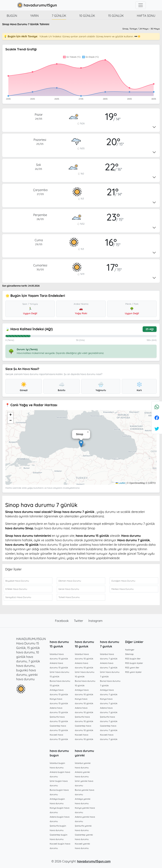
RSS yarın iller (132, 668)
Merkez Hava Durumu (122, 589)
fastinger (130, 650)
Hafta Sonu (146, 16)
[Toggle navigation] (141, 5)
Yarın (35, 16)
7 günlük (59, 16)
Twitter (79, 621)
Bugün (12, 16)
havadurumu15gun (37, 5)
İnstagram (96, 621)
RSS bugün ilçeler (134, 663)
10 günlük (87, 16)
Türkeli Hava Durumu (69, 597)
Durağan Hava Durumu (123, 581)
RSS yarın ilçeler (133, 672)
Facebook (62, 621)
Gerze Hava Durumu (69, 589)
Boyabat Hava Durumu (17, 581)
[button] (81, 444)
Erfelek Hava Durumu (16, 589)
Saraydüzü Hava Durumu (18, 597)
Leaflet (120, 483)
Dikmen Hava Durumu (70, 581)
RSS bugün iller (133, 659)
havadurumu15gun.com (94, 861)
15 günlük (116, 16)
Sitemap (129, 654)
